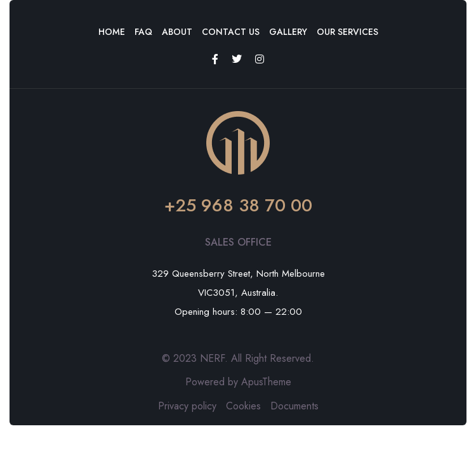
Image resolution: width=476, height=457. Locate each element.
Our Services (347, 32)
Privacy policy (187, 406)
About (177, 32)
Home (112, 32)
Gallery (288, 32)
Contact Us (231, 32)
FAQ (143, 32)
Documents (294, 406)
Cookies (243, 406)
